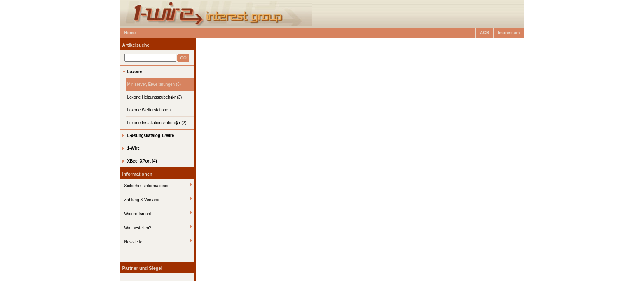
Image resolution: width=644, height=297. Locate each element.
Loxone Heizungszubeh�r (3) (155, 97)
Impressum (509, 33)
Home (130, 33)
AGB (485, 33)
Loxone (135, 72)
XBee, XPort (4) (142, 161)
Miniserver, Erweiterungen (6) (154, 84)
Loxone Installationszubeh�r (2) (157, 123)
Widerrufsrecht (138, 214)
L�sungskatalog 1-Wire (151, 136)
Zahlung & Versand (142, 200)
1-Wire (133, 148)
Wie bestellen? (138, 228)
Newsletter (134, 242)
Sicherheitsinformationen (147, 186)
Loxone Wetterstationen (149, 110)
